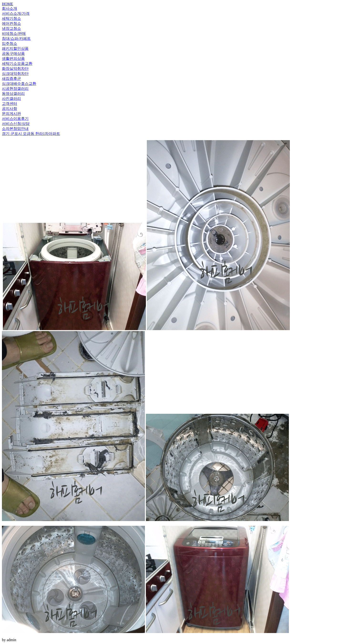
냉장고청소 (11, 28)
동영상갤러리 (13, 94)
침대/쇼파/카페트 (16, 38)
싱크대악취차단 (15, 74)
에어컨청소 (11, 23)
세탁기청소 (11, 18)
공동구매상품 (13, 54)
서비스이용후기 (15, 119)
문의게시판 (11, 114)
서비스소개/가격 (16, 13)
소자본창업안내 (15, 129)
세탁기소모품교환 (17, 64)
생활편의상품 (13, 59)
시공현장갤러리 (15, 89)
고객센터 (10, 104)
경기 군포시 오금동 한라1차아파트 (31, 134)
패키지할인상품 (15, 49)
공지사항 (10, 109)
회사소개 (10, 8)
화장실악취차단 (15, 69)
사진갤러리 (11, 99)
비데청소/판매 (14, 33)
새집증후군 (11, 79)
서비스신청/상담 (16, 124)
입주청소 (10, 43)
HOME (8, 4)
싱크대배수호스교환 (19, 84)
